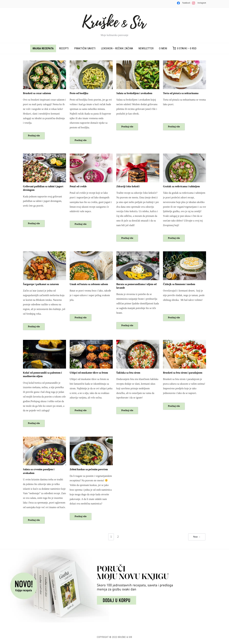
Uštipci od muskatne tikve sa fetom (89, 373)
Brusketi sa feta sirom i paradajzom (183, 373)
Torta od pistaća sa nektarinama (181, 93)
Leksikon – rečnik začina (117, 48)
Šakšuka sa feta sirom (128, 373)
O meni (163, 48)
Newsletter (146, 48)
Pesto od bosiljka (79, 93)
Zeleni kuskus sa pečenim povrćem (89, 470)
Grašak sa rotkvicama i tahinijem (181, 186)
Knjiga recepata (43, 48)
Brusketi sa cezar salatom (37, 93)
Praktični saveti (85, 48)
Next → (197, 537)
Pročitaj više (34, 136)
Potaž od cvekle (78, 186)
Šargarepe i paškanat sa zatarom (41, 284)
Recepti (64, 48)
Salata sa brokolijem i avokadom (134, 93)
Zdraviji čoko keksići (128, 186)
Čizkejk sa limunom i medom (179, 284)
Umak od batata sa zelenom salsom (89, 284)
